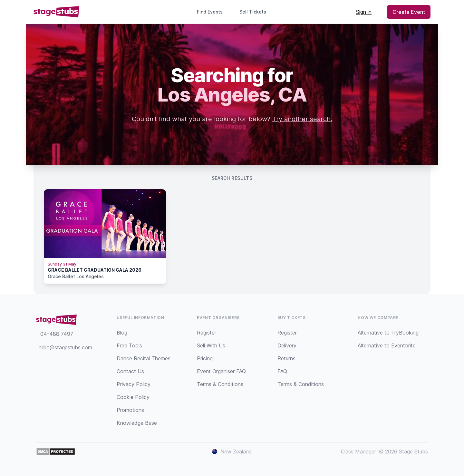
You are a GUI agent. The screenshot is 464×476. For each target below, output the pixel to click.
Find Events (210, 12)
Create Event (409, 12)
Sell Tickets (255, 12)
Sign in (364, 12)
